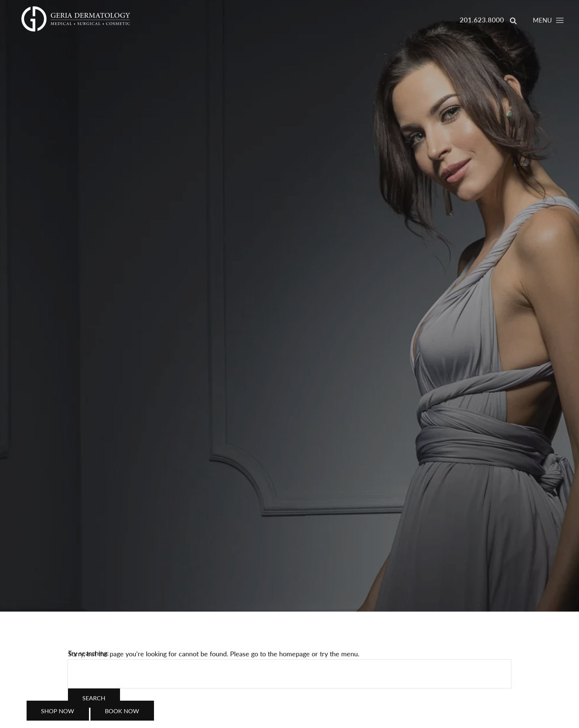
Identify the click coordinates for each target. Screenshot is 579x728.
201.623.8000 (482, 20)
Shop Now (58, 715)
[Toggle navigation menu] (548, 21)
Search (94, 698)
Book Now (122, 715)
